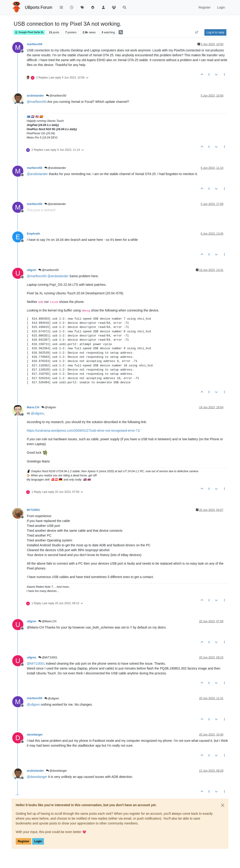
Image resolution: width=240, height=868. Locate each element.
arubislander (35, 96)
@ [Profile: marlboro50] (37, 102)
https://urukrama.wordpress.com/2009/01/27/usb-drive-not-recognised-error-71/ (84, 431)
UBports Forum (39, 7)
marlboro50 (35, 44)
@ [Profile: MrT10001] (36, 664)
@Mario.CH (47, 621)
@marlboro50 (56, 96)
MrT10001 (33, 510)
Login (38, 841)
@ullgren (49, 407)
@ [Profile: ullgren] (37, 413)
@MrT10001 (48, 657)
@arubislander (55, 168)
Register (23, 841)
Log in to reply (215, 32)
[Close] (223, 805)
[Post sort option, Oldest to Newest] (197, 32)
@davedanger (57, 771)
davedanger (35, 735)
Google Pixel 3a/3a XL (29, 32)
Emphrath (33, 234)
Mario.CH (33, 407)
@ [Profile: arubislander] (37, 174)
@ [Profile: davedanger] (37, 777)
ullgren (32, 270)
